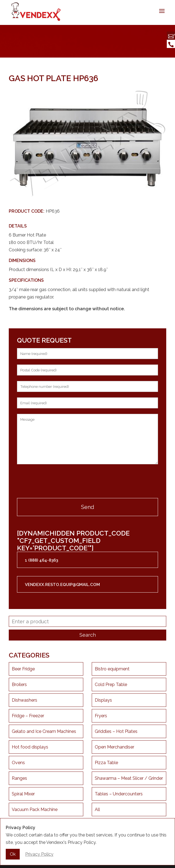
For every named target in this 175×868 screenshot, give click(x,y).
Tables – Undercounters (119, 794)
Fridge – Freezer (28, 716)
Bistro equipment (112, 669)
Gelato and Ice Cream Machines (44, 731)
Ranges (19, 778)
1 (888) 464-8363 (41, 560)
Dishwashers (25, 700)
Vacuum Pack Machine (35, 809)
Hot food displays (30, 747)
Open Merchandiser (114, 747)
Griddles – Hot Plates (116, 731)
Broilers (19, 685)
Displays (103, 700)
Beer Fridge (23, 669)
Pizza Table (106, 763)
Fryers (101, 716)
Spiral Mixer (23, 794)
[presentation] (59, 482)
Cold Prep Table (111, 685)
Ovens (18, 763)
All (97, 809)
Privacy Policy (39, 854)
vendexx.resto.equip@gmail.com (62, 585)
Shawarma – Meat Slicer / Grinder (129, 778)
